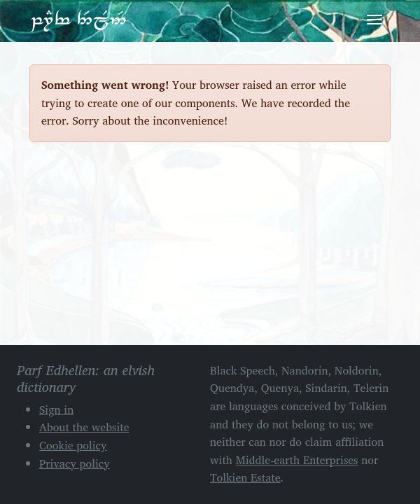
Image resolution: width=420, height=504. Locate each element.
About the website (84, 427)
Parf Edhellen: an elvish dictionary (78, 20)
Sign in (56, 409)
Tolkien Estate (245, 477)
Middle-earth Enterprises (297, 460)
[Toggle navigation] (374, 20)
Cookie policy (73, 445)
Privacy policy (75, 463)
